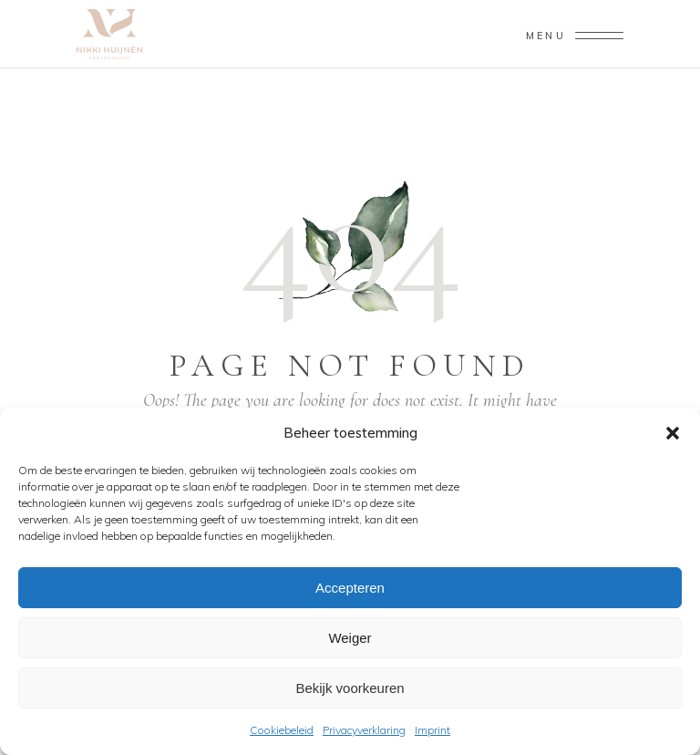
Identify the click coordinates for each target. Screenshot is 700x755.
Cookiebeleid (282, 730)
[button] (673, 433)
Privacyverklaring (364, 730)
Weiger (350, 638)
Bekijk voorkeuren (350, 688)
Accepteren (350, 588)
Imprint (432, 730)
